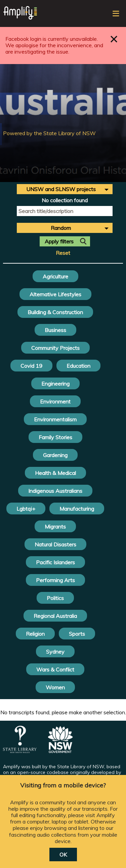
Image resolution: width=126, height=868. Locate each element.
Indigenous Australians (55, 491)
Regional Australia (55, 616)
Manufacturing (77, 509)
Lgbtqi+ (26, 509)
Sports (77, 634)
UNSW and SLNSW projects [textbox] (61, 189)
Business (55, 330)
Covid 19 (31, 366)
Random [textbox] (61, 228)
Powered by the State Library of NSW (49, 133)
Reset (63, 253)
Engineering (55, 384)
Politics (55, 598)
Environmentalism (55, 419)
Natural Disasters (55, 544)
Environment (55, 401)
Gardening (55, 455)
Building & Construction (55, 312)
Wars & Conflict (55, 669)
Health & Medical (55, 473)
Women (55, 687)
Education (78, 366)
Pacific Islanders (55, 562)
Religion (35, 634)
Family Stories (55, 437)
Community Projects (55, 348)
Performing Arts (55, 580)
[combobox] (65, 189)
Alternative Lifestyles (55, 294)
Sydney (55, 652)
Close (114, 39)
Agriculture (55, 276)
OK (63, 855)
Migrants (55, 527)
